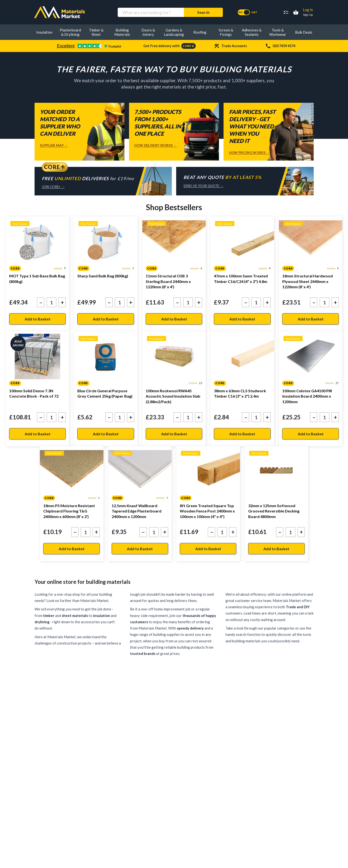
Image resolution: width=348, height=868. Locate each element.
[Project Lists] (286, 12)
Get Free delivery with (170, 46)
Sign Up (308, 15)
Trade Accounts (230, 46)
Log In (308, 10)
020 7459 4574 (280, 46)
